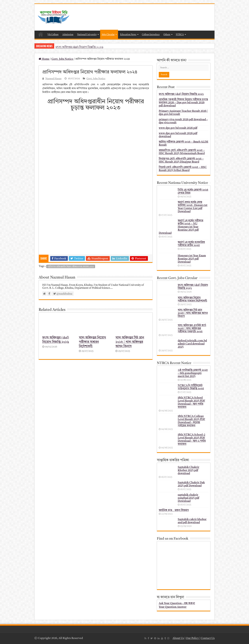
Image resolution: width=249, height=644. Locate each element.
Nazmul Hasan (53, 79)
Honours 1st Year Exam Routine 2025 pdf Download (192, 259)
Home (41, 34)
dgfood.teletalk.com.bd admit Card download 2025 (192, 344)
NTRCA (180, 35)
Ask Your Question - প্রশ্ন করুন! (177, 603)
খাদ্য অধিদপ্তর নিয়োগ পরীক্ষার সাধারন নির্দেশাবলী (92, 342)
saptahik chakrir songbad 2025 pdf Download (188, 498)
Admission (68, 35)
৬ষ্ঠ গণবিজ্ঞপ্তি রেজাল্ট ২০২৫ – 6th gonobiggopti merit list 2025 (193, 373)
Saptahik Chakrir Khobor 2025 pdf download (189, 470)
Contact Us (208, 638)
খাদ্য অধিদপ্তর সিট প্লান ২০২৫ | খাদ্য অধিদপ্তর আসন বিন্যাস (130, 342)
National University (87, 35)
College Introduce (151, 35)
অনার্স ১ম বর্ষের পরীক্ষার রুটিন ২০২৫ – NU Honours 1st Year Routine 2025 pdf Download (181, 227)
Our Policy (193, 638)
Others (167, 35)
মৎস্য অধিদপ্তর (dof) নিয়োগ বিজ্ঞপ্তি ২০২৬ (79, 47)
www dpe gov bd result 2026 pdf (178, 128)
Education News (128, 35)
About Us (178, 638)
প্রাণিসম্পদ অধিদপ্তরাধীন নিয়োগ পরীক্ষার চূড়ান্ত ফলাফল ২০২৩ (71, 267)
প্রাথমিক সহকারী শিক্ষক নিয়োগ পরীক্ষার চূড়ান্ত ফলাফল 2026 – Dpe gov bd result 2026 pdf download (183, 103)
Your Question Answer (173, 607)
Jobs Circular (108, 35)
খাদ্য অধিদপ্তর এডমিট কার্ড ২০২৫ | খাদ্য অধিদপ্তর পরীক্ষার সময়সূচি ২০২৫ (192, 328)
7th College (53, 35)
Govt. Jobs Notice (62, 59)
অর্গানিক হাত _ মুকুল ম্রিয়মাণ (174, 510)
